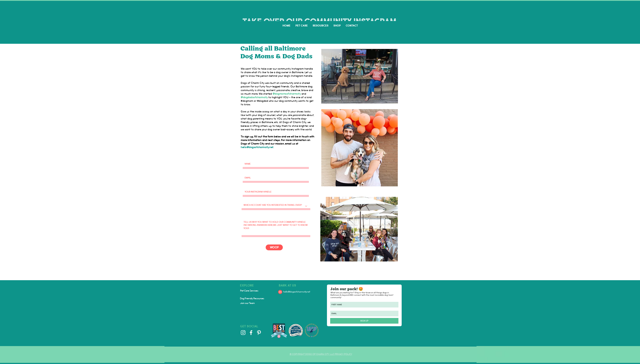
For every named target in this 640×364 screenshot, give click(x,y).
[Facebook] (251, 333)
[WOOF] (274, 247)
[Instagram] (243, 333)
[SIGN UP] (364, 321)
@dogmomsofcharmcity (287, 94)
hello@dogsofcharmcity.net (257, 147)
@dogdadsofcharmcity (254, 97)
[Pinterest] (259, 333)
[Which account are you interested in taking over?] (276, 206)
